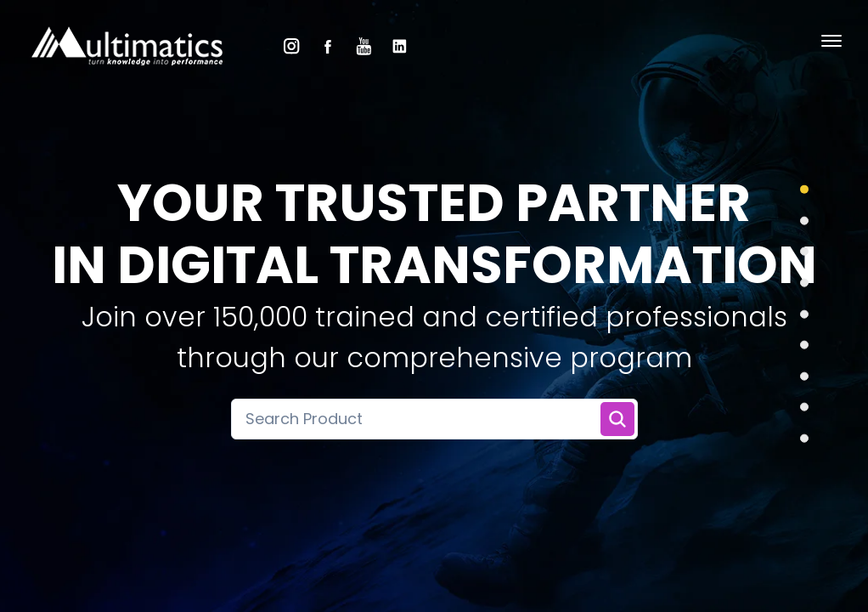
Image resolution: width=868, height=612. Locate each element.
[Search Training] (617, 419)
